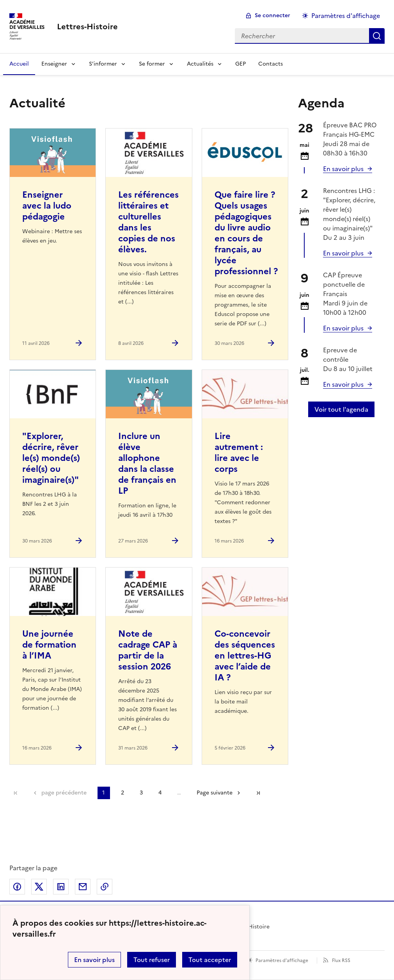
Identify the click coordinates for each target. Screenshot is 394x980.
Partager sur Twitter (39, 887)
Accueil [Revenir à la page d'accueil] (19, 64)
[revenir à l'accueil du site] (87, 27)
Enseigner (54, 64)
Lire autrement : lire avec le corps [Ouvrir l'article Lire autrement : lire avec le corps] (239, 453)
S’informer (103, 64)
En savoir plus (94, 960)
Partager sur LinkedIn (61, 887)
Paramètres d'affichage (282, 960)
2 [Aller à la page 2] (122, 793)
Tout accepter (210, 960)
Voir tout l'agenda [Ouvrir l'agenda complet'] (341, 409)
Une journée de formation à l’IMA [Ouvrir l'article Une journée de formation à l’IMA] (49, 645)
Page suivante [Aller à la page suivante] (215, 793)
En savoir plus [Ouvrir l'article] (343, 253)
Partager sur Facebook (17, 887)
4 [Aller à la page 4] (160, 793)
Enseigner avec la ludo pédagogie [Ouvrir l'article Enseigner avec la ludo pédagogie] (47, 206)
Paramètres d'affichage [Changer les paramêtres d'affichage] (346, 16)
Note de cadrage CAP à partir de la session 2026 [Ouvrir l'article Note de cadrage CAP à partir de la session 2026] (148, 650)
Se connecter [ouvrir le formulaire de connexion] (272, 15)
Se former (152, 64)
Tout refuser (152, 960)
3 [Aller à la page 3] (141, 793)
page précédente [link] (64, 793)
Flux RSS (341, 960)
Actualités (200, 64)
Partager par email (83, 887)
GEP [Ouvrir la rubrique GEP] (240, 64)
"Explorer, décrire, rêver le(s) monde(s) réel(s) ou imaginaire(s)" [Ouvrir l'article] (51, 458)
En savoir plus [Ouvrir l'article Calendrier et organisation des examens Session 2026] (343, 169)
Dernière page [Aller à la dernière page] (258, 793)
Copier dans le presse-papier (105, 887)
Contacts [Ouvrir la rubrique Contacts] (271, 64)
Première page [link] (16, 793)
